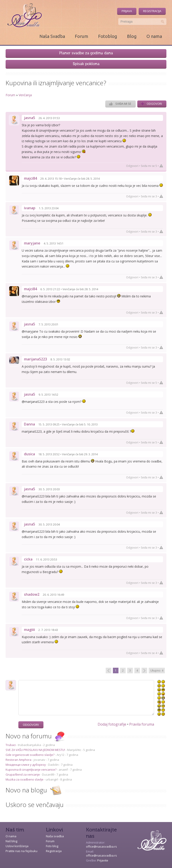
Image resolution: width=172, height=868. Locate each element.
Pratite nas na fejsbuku (21, 851)
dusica (29, 454)
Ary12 (60, 755)
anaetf (63, 770)
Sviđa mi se (120, 104)
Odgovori (152, 104)
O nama (154, 36)
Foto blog (52, 846)
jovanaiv (39, 760)
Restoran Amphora (19, 760)
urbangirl (52, 779)
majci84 (30, 178)
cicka (28, 559)
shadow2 (32, 594)
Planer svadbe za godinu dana (86, 53)
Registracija (152, 11)
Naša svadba (55, 836)
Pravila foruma (142, 724)
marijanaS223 (35, 359)
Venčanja (25, 95)
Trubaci (11, 745)
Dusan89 (48, 774)
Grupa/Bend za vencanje (23, 774)
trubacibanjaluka (29, 745)
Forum (82, 36)
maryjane (32, 243)
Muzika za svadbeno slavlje (25, 779)
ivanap (30, 208)
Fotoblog (108, 36)
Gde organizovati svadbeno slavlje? (30, 755)
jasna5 (30, 118)
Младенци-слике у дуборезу (26, 765)
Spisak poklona (86, 64)
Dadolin (53, 765)
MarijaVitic (74, 750)
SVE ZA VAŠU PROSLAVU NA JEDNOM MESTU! (36, 750)
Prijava (127, 11)
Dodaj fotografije (112, 724)
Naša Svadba (52, 36)
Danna (29, 424)
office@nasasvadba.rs (101, 846)
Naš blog (11, 841)
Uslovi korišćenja (17, 846)
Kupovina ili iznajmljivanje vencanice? (31, 770)
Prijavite (103, 860)
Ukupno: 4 (157, 671)
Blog (132, 36)
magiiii (29, 630)
